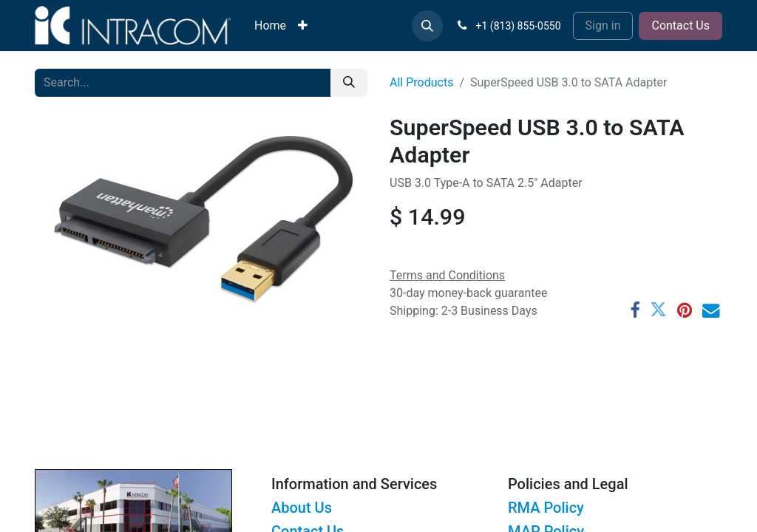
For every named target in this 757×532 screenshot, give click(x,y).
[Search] (349, 83)
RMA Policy (546, 508)
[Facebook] (635, 310)
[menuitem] (270, 26)
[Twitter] (658, 310)
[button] (427, 26)
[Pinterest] (685, 310)
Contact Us (680, 25)
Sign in (603, 25)
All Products (421, 82)
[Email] (711, 310)
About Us (302, 508)
